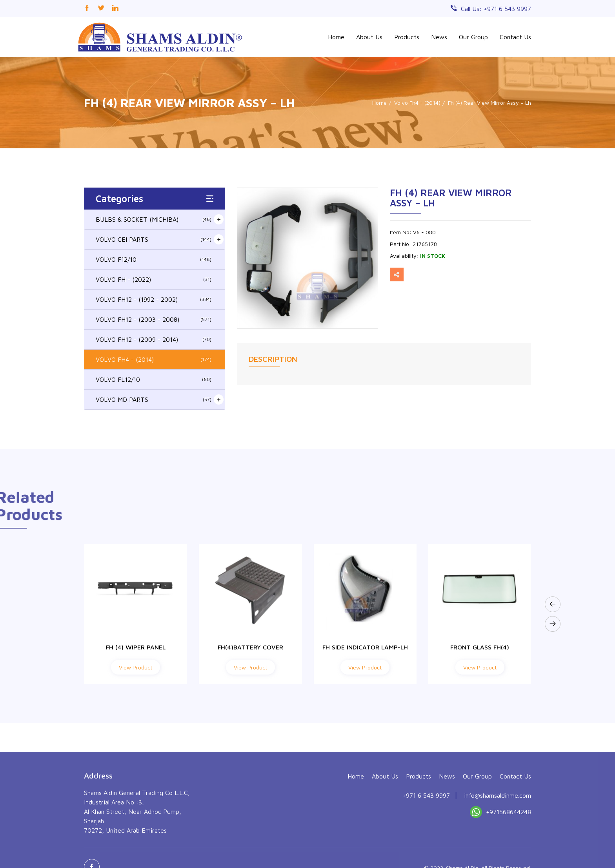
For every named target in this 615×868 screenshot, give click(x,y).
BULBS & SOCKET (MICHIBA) (154, 219)
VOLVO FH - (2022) (154, 279)
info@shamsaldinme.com (498, 847)
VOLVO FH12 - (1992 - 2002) (154, 299)
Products (407, 37)
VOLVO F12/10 (154, 259)
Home (336, 37)
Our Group (473, 37)
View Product (136, 667)
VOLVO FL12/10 (154, 379)
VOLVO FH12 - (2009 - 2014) (154, 339)
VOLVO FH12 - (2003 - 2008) (154, 319)
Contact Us (515, 37)
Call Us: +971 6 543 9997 (496, 9)
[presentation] (553, 604)
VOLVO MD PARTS (154, 399)
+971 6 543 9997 (426, 847)
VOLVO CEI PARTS (154, 239)
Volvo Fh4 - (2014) (417, 103)
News (439, 37)
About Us (369, 37)
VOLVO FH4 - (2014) (154, 359)
